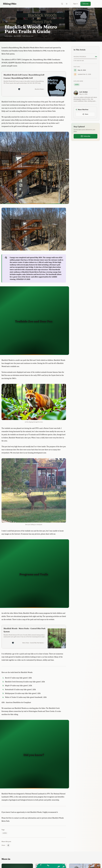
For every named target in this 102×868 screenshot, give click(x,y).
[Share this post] (8, 845)
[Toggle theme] (67, 4)
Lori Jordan (83, 92)
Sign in (75, 4)
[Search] (62, 4)
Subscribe (86, 4)
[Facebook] (97, 4)
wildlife (5, 833)
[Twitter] (93, 4)
